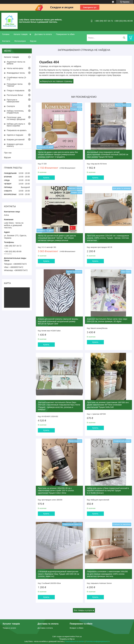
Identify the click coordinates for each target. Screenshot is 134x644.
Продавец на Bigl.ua (67, 639)
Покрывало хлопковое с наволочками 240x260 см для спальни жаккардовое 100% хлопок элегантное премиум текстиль (107, 574)
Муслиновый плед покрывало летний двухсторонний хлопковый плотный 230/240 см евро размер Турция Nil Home (108, 155)
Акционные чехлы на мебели (16, 63)
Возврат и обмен (77, 628)
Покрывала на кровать (17, 130)
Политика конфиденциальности (98, 641)
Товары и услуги (9, 628)
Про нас (8, 153)
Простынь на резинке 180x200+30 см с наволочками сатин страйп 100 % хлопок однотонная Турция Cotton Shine (56, 491)
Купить (46, 178)
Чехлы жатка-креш (15, 68)
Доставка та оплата (43, 34)
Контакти (6, 41)
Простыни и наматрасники (13, 101)
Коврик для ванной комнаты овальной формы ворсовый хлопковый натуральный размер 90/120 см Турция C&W (58, 321)
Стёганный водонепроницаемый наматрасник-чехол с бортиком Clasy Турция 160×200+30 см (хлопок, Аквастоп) (58, 574)
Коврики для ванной (16, 140)
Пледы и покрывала (16, 91)
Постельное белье (15, 95)
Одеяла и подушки (15, 135)
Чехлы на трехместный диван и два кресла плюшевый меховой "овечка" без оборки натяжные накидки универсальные (57, 238)
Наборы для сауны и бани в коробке (16, 125)
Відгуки (33, 41)
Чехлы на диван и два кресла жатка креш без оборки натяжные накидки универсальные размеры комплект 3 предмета (58, 155)
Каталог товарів (21, 34)
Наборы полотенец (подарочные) (15, 112)
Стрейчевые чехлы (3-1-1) (17, 78)
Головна (6, 34)
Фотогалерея (20, 41)
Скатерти (11, 106)
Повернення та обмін (65, 34)
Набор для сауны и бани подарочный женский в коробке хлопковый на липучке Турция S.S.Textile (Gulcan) (108, 491)
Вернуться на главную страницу (57, 81)
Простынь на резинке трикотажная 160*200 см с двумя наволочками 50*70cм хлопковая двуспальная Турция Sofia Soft (108, 405)
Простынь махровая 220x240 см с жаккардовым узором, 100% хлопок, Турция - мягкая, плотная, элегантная (108, 238)
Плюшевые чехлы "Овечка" (15, 85)
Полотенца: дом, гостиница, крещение (16, 118)
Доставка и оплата (45, 628)
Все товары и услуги (83, 610)
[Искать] (124, 38)
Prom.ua (78, 637)
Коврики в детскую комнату (15, 145)
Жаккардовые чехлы (16, 73)
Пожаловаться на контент (75, 641)
